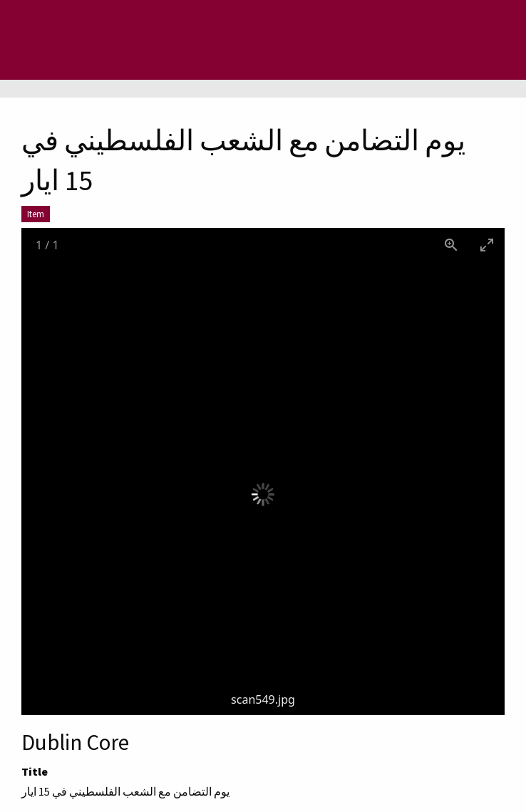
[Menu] (68, 40)
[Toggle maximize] (487, 245)
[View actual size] (451, 245)
